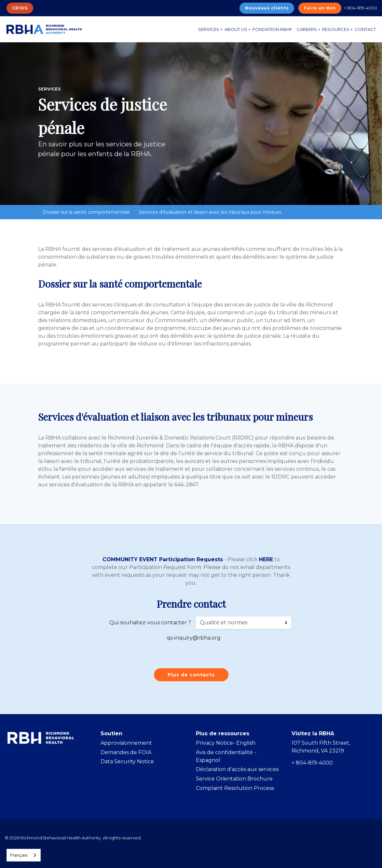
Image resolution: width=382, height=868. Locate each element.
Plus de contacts (191, 675)
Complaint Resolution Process (235, 788)
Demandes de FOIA (126, 752)
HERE (266, 559)
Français (19, 855)
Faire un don (320, 8)
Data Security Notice (127, 761)
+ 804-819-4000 (361, 8)
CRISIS (20, 8)
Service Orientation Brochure (234, 779)
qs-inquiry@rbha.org (194, 638)
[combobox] (24, 855)
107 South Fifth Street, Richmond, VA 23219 (321, 747)
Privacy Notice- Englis (224, 743)
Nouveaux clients (267, 8)
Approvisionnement (126, 743)
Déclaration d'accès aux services (237, 769)
